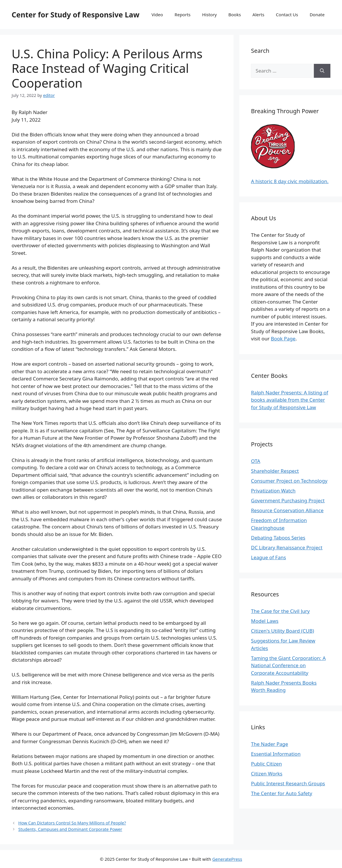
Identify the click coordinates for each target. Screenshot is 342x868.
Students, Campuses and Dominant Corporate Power (70, 829)
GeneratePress (227, 859)
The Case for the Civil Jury (280, 611)
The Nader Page (269, 744)
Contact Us (287, 15)
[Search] (322, 71)
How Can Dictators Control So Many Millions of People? (72, 823)
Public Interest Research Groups (288, 783)
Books (235, 15)
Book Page (283, 339)
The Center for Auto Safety (282, 793)
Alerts (258, 15)
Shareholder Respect (275, 471)
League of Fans (268, 557)
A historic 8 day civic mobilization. (290, 181)
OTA (256, 461)
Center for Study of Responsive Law (76, 15)
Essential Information (276, 754)
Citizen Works (267, 774)
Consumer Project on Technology (289, 481)
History (210, 15)
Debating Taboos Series (278, 538)
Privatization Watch (273, 491)
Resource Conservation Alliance (287, 510)
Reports (183, 15)
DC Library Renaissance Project (287, 547)
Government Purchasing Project (288, 500)
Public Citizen (266, 764)
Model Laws (265, 621)
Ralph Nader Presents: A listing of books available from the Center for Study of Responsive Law (289, 400)
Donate (317, 15)
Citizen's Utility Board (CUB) (282, 631)
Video (157, 15)
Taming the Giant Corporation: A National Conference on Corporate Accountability (288, 665)
